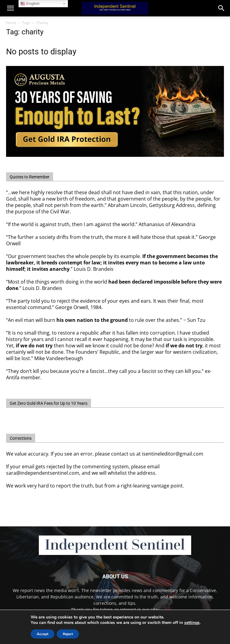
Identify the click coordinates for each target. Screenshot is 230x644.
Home (11, 23)
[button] (222, 8)
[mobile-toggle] (10, 8)
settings (192, 623)
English (30, 4)
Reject (68, 634)
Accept (42, 634)
